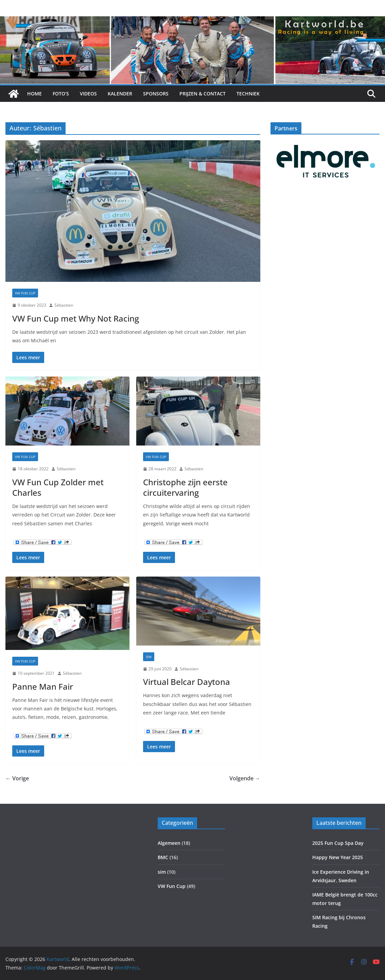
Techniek (248, 94)
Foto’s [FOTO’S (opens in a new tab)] (61, 94)
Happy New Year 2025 (338, 857)
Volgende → (245, 778)
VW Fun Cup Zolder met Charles (58, 487)
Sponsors (156, 94)
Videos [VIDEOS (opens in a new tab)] (88, 94)
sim (149, 657)
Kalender (120, 94)
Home (34, 94)
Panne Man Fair (43, 686)
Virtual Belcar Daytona (187, 682)
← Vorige (17, 778)
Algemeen (169, 843)
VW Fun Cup (25, 293)
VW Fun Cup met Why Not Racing (76, 318)
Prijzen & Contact (203, 94)
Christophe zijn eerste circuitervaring (185, 487)
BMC (163, 857)
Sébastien (64, 305)
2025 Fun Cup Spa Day (338, 843)
